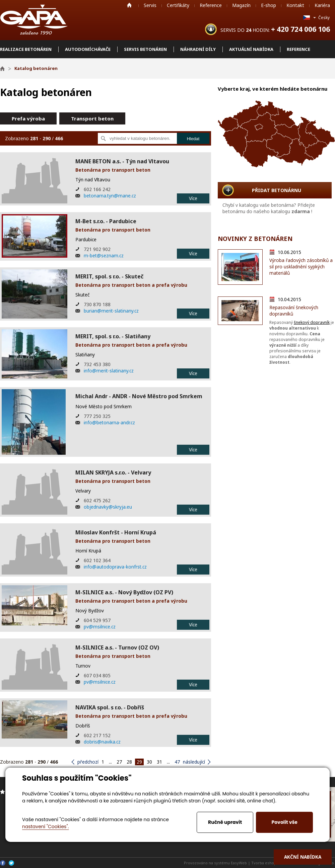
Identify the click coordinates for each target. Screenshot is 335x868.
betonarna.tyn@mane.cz (110, 196)
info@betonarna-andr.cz (109, 422)
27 (119, 762)
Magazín (241, 5)
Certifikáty (178, 5)
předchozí (88, 762)
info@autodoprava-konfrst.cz (115, 567)
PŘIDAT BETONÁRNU (277, 190)
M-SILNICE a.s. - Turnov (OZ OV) (117, 647)
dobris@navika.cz (102, 742)
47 (177, 762)
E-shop (269, 5)
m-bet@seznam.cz (104, 255)
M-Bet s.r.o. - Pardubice (106, 221)
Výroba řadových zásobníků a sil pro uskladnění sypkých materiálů (301, 267)
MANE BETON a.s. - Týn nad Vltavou (122, 161)
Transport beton (92, 118)
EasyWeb (239, 863)
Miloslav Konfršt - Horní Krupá (116, 532)
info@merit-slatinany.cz (109, 371)
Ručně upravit (225, 822)
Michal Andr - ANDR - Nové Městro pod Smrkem (139, 396)
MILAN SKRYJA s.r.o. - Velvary (113, 472)
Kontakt (295, 5)
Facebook (3, 863)
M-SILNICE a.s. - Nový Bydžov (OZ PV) (124, 592)
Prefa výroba (28, 118)
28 (129, 762)
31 (159, 762)
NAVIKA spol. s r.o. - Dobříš (110, 707)
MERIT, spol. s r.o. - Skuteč (109, 276)
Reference (211, 5)
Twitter (11, 863)
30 (149, 762)
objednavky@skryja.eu (108, 507)
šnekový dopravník (312, 322)
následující (194, 762)
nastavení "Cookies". (45, 827)
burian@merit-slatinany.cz (111, 311)
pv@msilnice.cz (100, 627)
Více (193, 198)
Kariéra (322, 5)
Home (129, 5)
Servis (150, 5)
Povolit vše (284, 822)
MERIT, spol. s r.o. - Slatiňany (113, 336)
